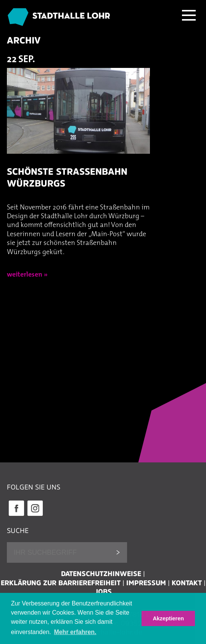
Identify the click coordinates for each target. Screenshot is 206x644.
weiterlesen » (27, 275)
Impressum (146, 583)
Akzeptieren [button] (168, 618)
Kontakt (187, 583)
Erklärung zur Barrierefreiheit (61, 583)
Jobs (103, 592)
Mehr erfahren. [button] (75, 632)
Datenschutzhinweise (101, 574)
